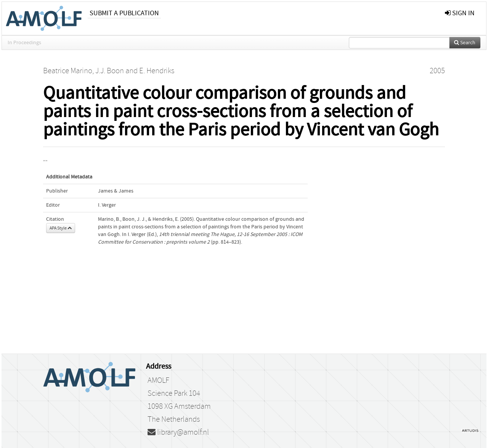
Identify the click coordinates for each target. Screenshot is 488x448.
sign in (460, 13)
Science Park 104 (174, 393)
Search (465, 43)
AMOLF (158, 381)
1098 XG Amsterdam (179, 406)
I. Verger (107, 205)
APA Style (61, 228)
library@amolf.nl (178, 432)
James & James (116, 191)
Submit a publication (124, 13)
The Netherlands (174, 419)
